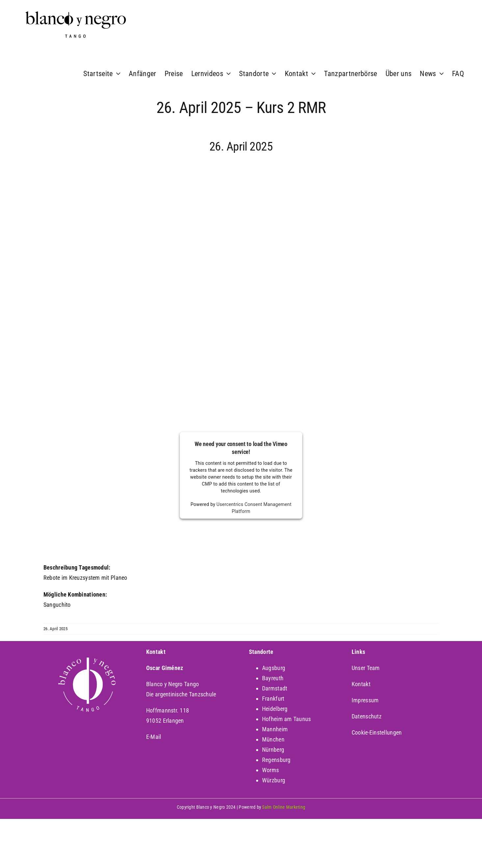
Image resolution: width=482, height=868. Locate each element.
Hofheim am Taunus (287, 719)
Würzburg (274, 780)
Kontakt (361, 684)
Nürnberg (273, 750)
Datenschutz (367, 716)
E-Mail (154, 737)
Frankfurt (273, 699)
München (273, 739)
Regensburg (276, 760)
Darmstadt (275, 688)
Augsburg (274, 668)
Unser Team (366, 668)
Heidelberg (275, 709)
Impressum (365, 700)
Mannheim (275, 729)
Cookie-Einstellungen (377, 732)
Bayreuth (273, 678)
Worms (270, 770)
